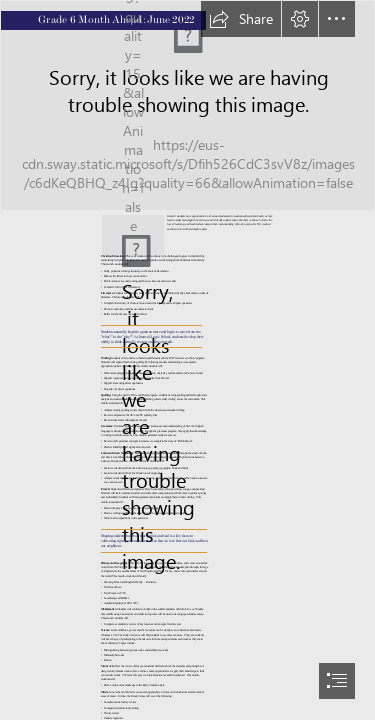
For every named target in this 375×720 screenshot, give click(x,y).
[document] (187, 360)
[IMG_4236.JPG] (133, 233)
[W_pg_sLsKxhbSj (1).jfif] (187, 105)
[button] (241, 19)
